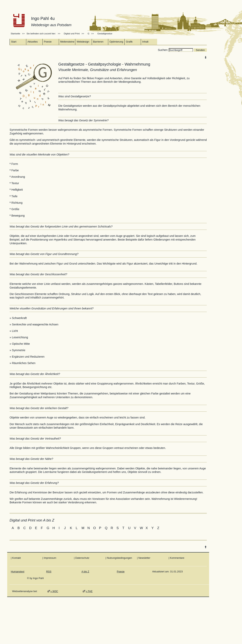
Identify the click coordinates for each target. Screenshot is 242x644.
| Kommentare (176, 558)
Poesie (48, 42)
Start (14, 42)
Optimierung (116, 42)
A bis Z (85, 572)
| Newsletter (144, 558)
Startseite (16, 34)
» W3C (54, 591)
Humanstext (18, 572)
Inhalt (145, 42)
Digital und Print (72, 34)
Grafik (129, 42)
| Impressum (49, 558)
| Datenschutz (82, 558)
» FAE (89, 591)
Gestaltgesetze (105, 34)
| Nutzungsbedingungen (119, 558)
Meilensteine (67, 42)
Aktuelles (33, 42)
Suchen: (163, 50)
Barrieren (98, 42)
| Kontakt (16, 558)
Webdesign (83, 42)
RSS (49, 572)
